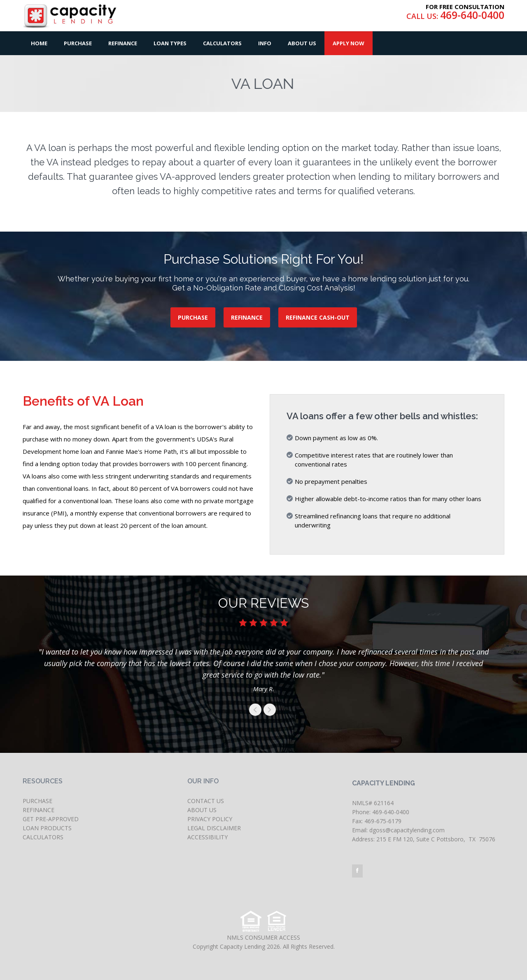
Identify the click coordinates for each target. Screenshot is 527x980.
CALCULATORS (43, 837)
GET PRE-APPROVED (51, 819)
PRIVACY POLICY (210, 819)
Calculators (222, 43)
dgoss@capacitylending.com (407, 830)
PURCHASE (193, 317)
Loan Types (170, 43)
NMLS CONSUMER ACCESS (263, 937)
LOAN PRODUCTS (47, 828)
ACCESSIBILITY (208, 837)
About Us (302, 43)
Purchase (78, 43)
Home (39, 43)
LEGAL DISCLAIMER (214, 828)
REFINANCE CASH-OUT (318, 317)
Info (265, 43)
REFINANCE (247, 317)
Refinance (123, 43)
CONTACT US (206, 801)
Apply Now (349, 43)
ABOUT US (202, 810)
